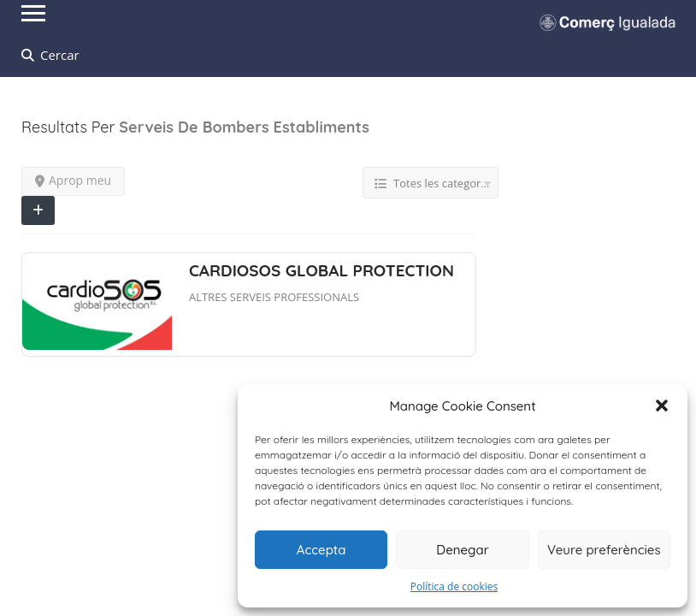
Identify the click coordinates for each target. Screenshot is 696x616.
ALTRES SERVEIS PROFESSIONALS (274, 297)
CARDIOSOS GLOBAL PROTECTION (321, 270)
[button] (662, 406)
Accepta (321, 550)
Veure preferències (604, 550)
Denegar (462, 550)
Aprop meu (73, 180)
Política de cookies (454, 586)
